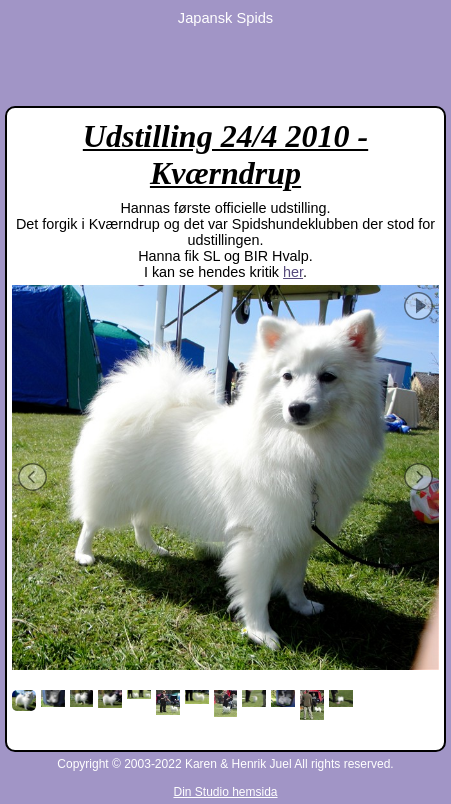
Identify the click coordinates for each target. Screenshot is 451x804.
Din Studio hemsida (225, 792)
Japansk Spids (225, 18)
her (293, 272)
